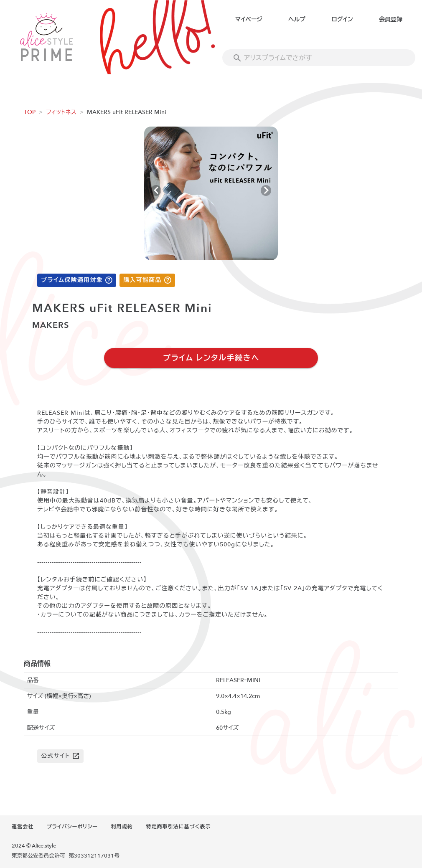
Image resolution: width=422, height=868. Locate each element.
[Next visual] (266, 191)
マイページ (249, 19)
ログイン (342, 19)
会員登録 (391, 19)
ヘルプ (297, 19)
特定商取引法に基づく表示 (178, 827)
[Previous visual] (156, 191)
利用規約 (122, 827)
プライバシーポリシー (72, 827)
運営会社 (23, 827)
